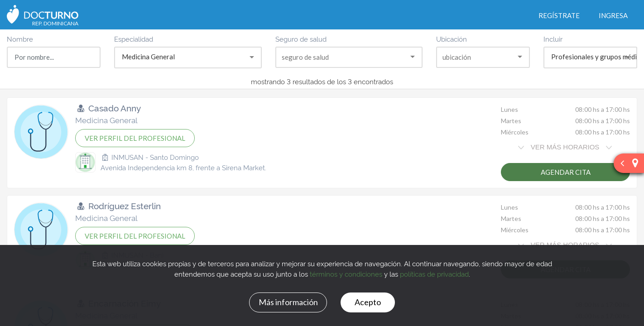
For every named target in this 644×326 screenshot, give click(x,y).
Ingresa (613, 15)
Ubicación (452, 39)
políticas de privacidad (434, 274)
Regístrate (559, 15)
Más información (288, 302)
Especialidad (134, 39)
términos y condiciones (346, 274)
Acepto (368, 302)
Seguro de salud (301, 39)
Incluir (553, 39)
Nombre (20, 39)
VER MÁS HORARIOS (565, 147)
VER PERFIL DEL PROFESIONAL (135, 138)
